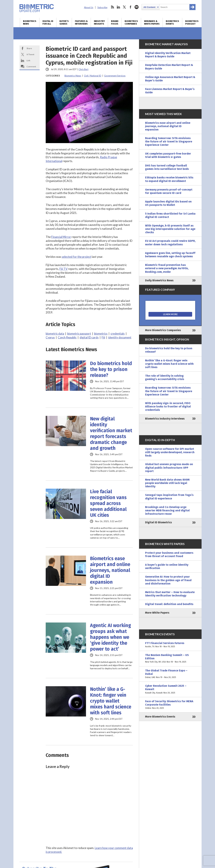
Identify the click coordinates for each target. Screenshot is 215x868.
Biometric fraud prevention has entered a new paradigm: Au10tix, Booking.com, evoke (167, 268)
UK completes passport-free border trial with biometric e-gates (168, 155)
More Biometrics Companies (163, 330)
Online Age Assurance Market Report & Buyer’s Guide (170, 79)
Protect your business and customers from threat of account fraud (169, 554)
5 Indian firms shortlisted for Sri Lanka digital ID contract (170, 215)
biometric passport (79, 334)
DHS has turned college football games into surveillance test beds (167, 167)
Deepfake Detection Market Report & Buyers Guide (169, 67)
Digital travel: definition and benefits (169, 604)
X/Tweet (30, 54)
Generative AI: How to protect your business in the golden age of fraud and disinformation (168, 580)
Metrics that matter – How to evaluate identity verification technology (170, 594)
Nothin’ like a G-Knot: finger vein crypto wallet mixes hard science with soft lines (111, 701)
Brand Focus (115, 23)
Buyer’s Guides (64, 23)
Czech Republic (67, 337)
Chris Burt (83, 69)
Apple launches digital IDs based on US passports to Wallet (168, 203)
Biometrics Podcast (192, 23)
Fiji (103, 337)
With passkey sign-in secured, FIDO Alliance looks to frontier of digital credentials (168, 407)
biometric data (55, 334)
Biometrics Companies (131, 23)
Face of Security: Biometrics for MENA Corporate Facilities (170, 705)
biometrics (101, 334)
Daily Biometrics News (159, 280)
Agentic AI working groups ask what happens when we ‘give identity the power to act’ (111, 637)
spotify (137, 7)
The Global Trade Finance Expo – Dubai (170, 674)
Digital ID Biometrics (158, 522)
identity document (120, 337)
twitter (124, 7)
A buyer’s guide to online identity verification (167, 566)
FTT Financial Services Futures (170, 645)
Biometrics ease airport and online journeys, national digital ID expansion (110, 570)
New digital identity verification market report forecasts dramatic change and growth (111, 433)
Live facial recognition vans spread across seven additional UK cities (108, 503)
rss (112, 7)
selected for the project (76, 257)
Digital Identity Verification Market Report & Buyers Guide (168, 55)
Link (28, 60)
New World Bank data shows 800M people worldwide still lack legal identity (167, 483)
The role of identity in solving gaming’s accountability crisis (165, 377)
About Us (89, 7)
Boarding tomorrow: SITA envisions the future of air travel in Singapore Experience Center (169, 141)
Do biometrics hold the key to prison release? (111, 369)
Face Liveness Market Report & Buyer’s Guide (170, 91)
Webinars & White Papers (152, 23)
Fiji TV (63, 269)
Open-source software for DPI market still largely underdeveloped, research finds (170, 452)
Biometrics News (30, 23)
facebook (131, 7)
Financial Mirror (61, 237)
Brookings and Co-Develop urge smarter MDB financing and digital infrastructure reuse (167, 510)
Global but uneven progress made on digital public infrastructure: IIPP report (169, 468)
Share (29, 48)
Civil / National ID (93, 76)
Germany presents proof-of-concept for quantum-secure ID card (169, 191)
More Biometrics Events (160, 717)
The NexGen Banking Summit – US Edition (170, 659)
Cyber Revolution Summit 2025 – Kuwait (170, 689)
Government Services (115, 76)
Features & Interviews (81, 23)
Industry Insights (99, 23)
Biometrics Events (172, 23)
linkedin (118, 7)
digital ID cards (89, 337)
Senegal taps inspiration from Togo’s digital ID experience (169, 497)
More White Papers (157, 613)
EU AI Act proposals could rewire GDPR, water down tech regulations (170, 243)
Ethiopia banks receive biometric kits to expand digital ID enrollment (169, 179)
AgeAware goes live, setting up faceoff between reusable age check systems (170, 255)
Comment (31, 67)
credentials (118, 334)
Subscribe (102, 7)
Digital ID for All (48, 23)
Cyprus (50, 337)
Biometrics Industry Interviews (165, 419)
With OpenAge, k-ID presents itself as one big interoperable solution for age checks (170, 229)
